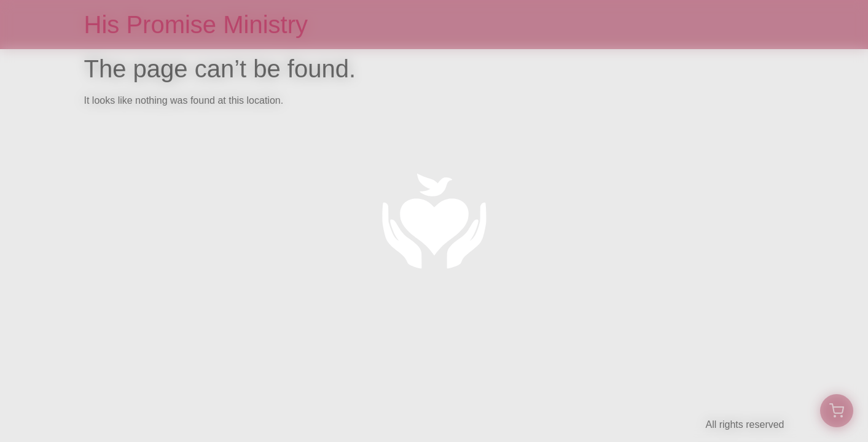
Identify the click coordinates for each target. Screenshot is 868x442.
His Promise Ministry (196, 25)
